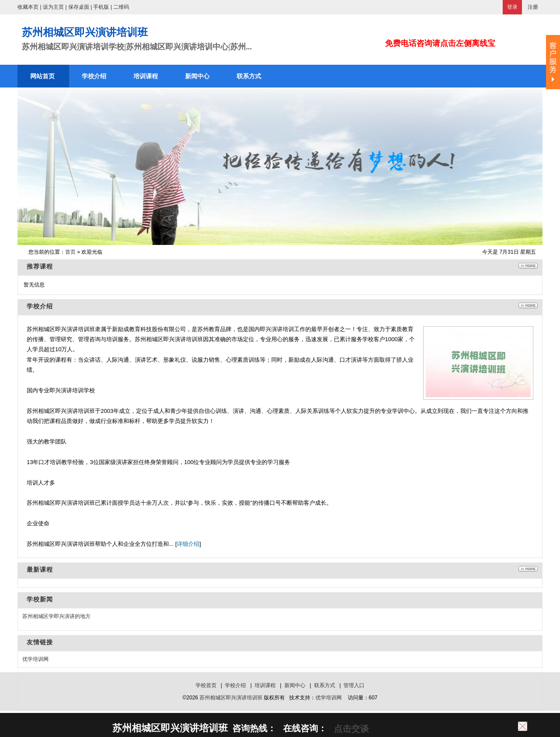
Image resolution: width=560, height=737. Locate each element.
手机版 (101, 7)
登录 (512, 7)
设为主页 (53, 7)
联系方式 (325, 685)
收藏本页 (28, 7)
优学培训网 (35, 659)
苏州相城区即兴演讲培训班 (231, 698)
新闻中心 (295, 685)
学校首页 (206, 685)
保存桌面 (79, 7)
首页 (70, 252)
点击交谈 (350, 729)
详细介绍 (188, 544)
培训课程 (265, 685)
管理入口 (354, 685)
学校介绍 (235, 685)
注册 (533, 7)
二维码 (121, 7)
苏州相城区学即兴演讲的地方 (56, 616)
